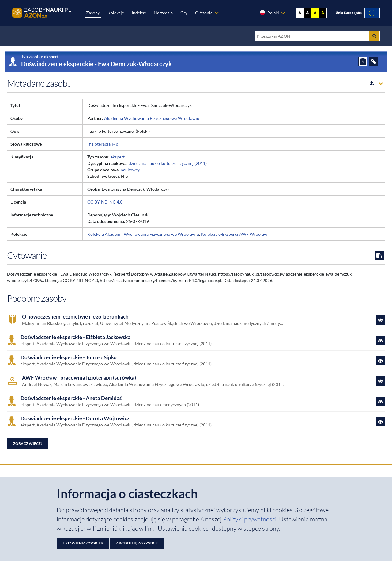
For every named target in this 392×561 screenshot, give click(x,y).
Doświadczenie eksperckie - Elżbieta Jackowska (75, 337)
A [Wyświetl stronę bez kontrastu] (300, 13)
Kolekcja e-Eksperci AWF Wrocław (234, 234)
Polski (269, 13)
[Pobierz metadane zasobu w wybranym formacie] (376, 83)
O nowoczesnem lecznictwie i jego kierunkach (75, 317)
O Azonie (204, 13)
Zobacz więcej (28, 443)
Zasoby (93, 13)
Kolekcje (116, 13)
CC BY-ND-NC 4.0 (105, 202)
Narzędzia (163, 13)
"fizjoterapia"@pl (103, 144)
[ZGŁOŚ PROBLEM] (363, 62)
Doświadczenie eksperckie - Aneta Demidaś (71, 398)
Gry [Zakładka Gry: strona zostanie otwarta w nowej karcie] (184, 13)
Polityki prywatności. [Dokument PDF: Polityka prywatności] (251, 519)
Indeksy (139, 13)
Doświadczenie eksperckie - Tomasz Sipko (69, 357)
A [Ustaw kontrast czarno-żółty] (323, 13)
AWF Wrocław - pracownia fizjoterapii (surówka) (79, 378)
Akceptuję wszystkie (137, 543)
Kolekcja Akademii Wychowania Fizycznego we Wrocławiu (143, 234)
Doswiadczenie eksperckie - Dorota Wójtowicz (75, 418)
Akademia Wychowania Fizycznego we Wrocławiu (152, 118)
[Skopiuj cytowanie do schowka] (379, 255)
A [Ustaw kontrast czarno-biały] (307, 13)
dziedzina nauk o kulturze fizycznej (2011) (168, 163)
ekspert (118, 157)
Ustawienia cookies (83, 543)
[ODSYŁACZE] (374, 62)
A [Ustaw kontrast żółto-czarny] (315, 13)
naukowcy (130, 170)
